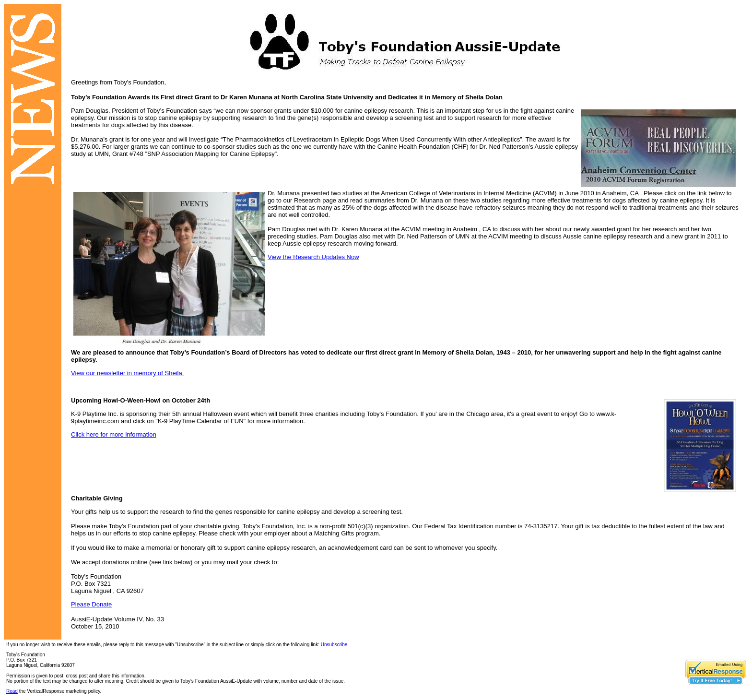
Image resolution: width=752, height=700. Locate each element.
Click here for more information (114, 434)
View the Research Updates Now (313, 257)
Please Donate (91, 604)
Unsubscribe (334, 645)
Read (12, 691)
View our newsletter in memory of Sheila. (127, 373)
